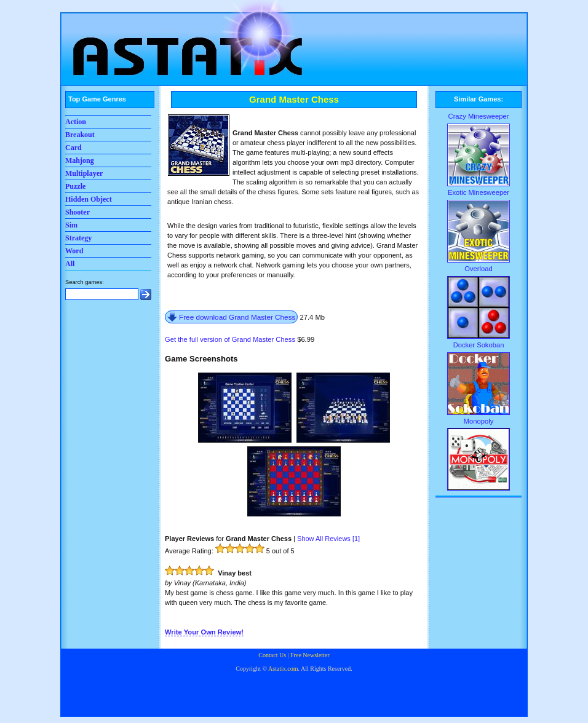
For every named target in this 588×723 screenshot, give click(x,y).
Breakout (80, 135)
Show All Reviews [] (328, 539)
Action (76, 122)
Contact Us (272, 655)
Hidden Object (89, 199)
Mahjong (80, 160)
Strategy (78, 238)
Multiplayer (84, 173)
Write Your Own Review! (204, 632)
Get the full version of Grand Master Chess (230, 339)
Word (74, 251)
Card (73, 148)
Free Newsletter (310, 655)
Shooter (77, 212)
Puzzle (75, 186)
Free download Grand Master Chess (237, 317)
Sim (71, 225)
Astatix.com (283, 669)
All (70, 264)
